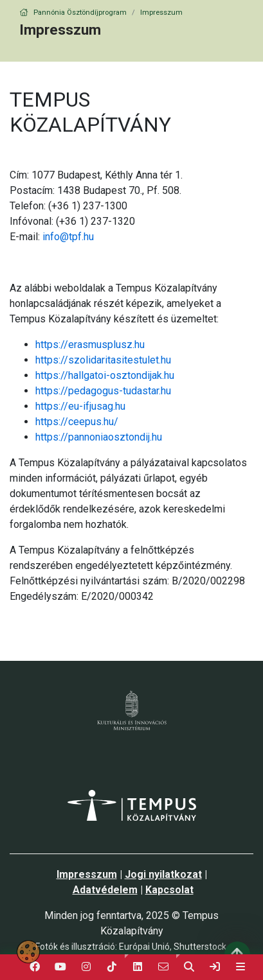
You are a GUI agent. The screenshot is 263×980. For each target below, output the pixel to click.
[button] (138, 967)
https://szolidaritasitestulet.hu (103, 360)
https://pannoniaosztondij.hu (99, 437)
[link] (215, 967)
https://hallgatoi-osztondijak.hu (105, 375)
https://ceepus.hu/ (77, 422)
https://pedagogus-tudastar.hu (103, 391)
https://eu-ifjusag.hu (80, 406)
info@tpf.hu (68, 237)
